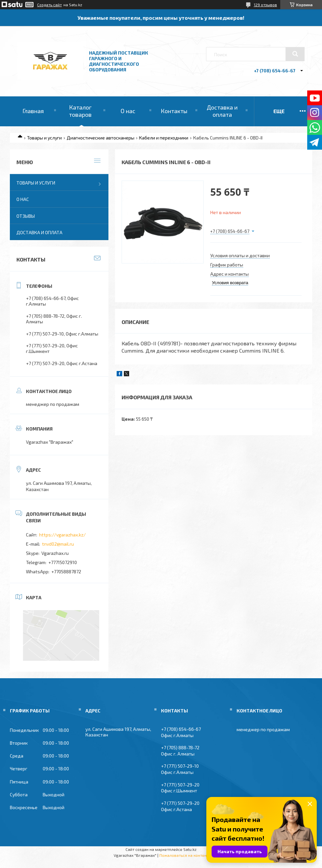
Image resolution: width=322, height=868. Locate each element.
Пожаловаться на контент (184, 855)
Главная (33, 111)
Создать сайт (49, 5)
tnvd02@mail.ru (58, 544)
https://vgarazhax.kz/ (62, 535)
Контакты (174, 111)
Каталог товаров (80, 111)
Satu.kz (190, 849)
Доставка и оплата (222, 111)
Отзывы (26, 216)
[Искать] (295, 54)
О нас (128, 111)
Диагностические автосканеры (101, 138)
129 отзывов (265, 5)
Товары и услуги (44, 138)
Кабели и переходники (164, 138)
